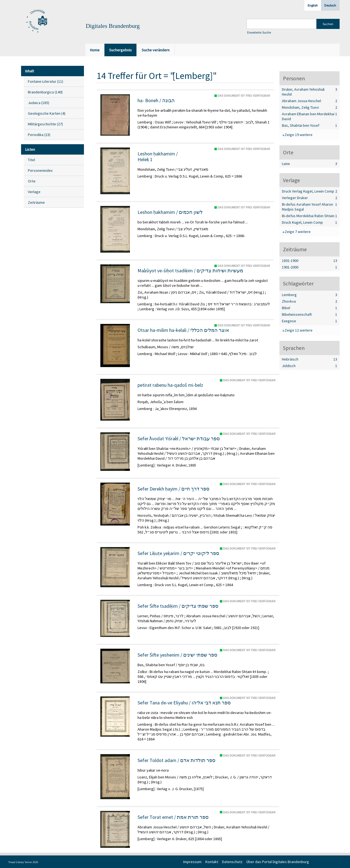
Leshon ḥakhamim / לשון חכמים (170, 212)
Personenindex (40, 170)
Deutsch (330, 5)
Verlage (34, 192)
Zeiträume (36, 202)
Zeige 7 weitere (298, 232)
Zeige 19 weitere (299, 135)
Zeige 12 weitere (299, 330)
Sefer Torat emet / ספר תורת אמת (173, 817)
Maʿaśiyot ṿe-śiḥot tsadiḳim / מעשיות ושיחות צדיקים (190, 271)
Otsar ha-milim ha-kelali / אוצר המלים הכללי (183, 330)
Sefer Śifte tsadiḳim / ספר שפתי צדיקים (178, 606)
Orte (32, 181)
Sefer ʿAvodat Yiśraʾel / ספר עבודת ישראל (179, 439)
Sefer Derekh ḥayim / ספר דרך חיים (173, 489)
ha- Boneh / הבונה (156, 101)
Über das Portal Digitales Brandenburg (278, 862)
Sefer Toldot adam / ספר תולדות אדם (177, 760)
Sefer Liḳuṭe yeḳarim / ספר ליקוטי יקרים (178, 553)
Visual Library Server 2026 (23, 862)
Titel (31, 160)
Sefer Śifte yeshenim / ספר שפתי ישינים (177, 655)
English (313, 5)
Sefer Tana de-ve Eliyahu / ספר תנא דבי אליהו (184, 703)
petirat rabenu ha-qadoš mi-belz (170, 385)
